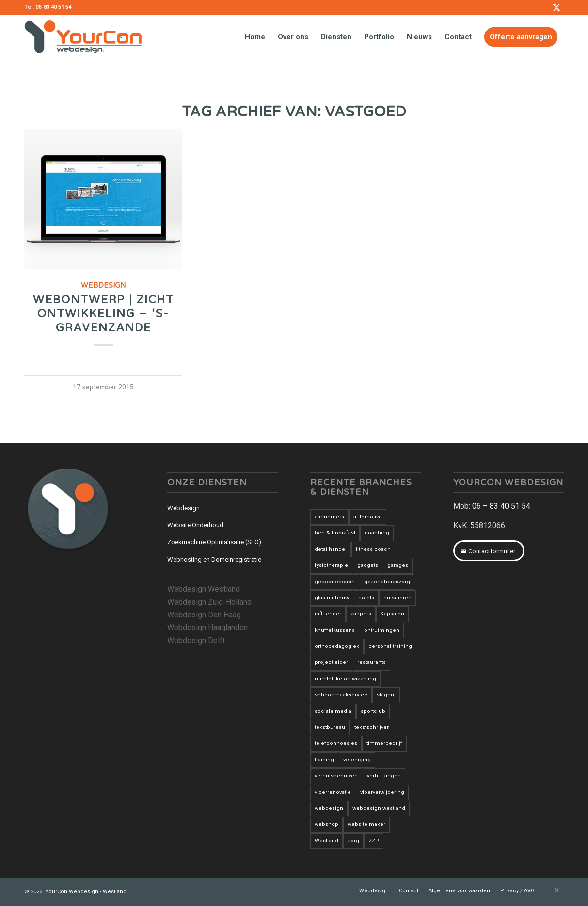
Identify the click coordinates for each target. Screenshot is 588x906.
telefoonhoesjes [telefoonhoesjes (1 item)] (336, 743)
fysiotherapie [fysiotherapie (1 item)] (331, 565)
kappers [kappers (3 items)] (361, 614)
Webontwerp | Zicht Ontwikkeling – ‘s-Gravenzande (103, 314)
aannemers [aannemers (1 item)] (329, 517)
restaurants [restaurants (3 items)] (372, 662)
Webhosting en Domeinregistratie (214, 559)
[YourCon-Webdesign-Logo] (83, 37)
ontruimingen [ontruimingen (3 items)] (382, 630)
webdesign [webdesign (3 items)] (329, 808)
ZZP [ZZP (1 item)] (374, 841)
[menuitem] (255, 37)
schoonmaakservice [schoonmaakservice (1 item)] (341, 695)
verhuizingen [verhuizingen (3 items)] (384, 776)
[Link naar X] (556, 7)
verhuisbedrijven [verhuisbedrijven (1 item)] (336, 776)
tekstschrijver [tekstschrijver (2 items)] (372, 727)
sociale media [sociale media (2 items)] (333, 711)
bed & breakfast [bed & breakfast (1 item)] (335, 533)
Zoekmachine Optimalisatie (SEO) (214, 542)
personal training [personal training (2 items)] (390, 646)
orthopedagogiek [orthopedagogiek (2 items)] (337, 646)
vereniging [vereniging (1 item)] (357, 760)
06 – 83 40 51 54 (501, 506)
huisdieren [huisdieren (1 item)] (397, 598)
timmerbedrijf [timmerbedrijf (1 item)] (384, 743)
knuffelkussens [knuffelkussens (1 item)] (335, 630)
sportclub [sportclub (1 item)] (373, 711)
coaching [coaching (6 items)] (377, 533)
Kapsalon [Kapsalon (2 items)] (392, 614)
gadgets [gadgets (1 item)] (368, 565)
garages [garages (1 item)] (398, 565)
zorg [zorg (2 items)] (353, 841)
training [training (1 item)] (324, 760)
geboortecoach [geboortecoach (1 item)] (335, 582)
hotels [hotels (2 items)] (366, 598)
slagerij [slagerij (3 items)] (386, 695)
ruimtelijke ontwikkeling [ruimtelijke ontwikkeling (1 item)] (345, 679)
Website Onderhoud (195, 525)
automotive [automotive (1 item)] (368, 517)
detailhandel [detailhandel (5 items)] (331, 549)
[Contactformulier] (489, 551)
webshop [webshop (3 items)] (326, 824)
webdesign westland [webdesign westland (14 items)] (379, 808)
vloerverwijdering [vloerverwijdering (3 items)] (382, 792)
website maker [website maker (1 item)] (366, 824)
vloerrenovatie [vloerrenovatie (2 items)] (333, 792)
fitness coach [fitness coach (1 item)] (373, 549)
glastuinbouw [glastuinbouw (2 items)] (332, 598)
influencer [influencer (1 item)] (328, 614)
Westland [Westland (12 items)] (326, 841)
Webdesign (103, 285)
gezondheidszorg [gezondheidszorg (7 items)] (387, 582)
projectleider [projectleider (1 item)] (331, 662)
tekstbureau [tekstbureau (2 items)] (330, 727)
